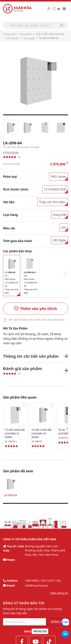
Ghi (64, 227)
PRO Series (59, 177)
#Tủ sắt (13, 320)
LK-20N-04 (10, 495)
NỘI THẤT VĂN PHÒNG (50, 34)
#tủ (62, 320)
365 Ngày (60, 240)
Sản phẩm (26, 34)
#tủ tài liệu (35, 320)
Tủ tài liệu (13, 38)
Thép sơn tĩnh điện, (53, 202)
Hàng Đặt (60, 215)
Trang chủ (9, 34)
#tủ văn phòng (51, 320)
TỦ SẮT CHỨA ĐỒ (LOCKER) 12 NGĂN (15, 433)
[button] (35, 309)
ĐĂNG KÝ (57, 622)
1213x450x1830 (55, 189)
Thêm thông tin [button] (59, 593)
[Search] (35, 25)
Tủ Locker (29, 38)
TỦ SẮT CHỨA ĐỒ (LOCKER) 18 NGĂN (41, 433)
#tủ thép (23, 320)
